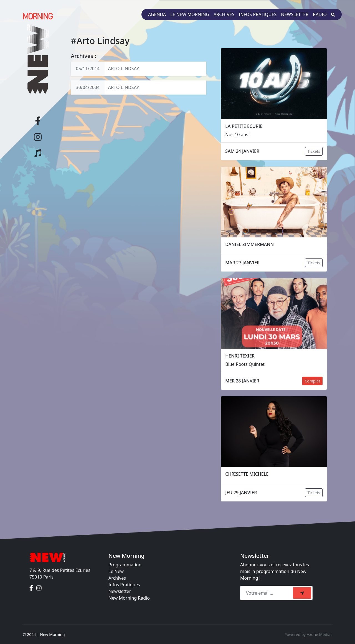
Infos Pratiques (124, 585)
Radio (320, 14)
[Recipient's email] (267, 593)
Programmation (125, 565)
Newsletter (295, 14)
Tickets (314, 151)
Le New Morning (190, 14)
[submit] (302, 593)
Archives (224, 14)
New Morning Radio (129, 598)
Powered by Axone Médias (308, 634)
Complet (313, 381)
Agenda (157, 14)
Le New (116, 571)
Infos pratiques (258, 14)
